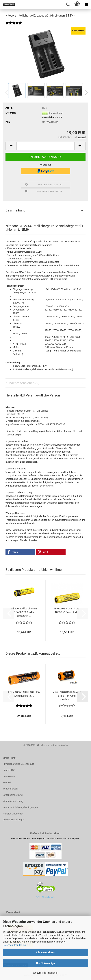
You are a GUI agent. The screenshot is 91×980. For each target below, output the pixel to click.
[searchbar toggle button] (68, 5)
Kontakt (7, 782)
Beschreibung (15, 210)
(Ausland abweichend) (52, 117)
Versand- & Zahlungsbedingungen (20, 807)
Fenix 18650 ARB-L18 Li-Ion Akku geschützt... (24, 694)
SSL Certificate (45, 897)
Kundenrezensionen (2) (22, 383)
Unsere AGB (9, 770)
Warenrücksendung (13, 801)
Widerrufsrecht (11, 789)
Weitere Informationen (46, 973)
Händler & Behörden (13, 814)
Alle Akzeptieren (45, 952)
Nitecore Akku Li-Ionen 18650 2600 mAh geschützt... (24, 612)
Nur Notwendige (45, 963)
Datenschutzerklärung (14, 945)
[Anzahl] (45, 146)
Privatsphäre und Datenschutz (18, 764)
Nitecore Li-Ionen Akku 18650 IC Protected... (67, 610)
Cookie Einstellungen (14, 820)
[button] (86, 92)
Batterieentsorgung (13, 795)
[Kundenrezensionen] (14, 25)
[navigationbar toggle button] (86, 5)
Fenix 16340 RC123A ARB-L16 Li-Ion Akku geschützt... (67, 696)
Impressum (9, 776)
